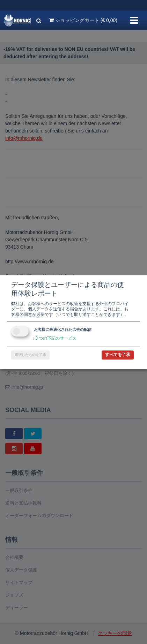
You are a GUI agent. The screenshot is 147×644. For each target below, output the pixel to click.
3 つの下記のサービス (54, 339)
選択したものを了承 (30, 355)
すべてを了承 (118, 355)
